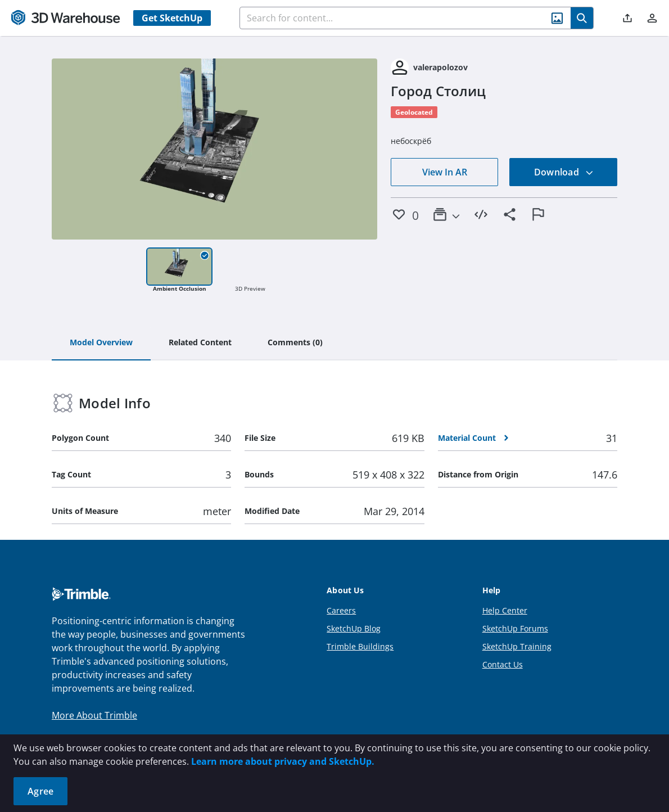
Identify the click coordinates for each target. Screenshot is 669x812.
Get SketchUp (172, 18)
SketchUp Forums (515, 628)
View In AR (445, 172)
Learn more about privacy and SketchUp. (283, 761)
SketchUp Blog (354, 628)
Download (564, 172)
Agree (40, 791)
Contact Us (503, 664)
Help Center (505, 610)
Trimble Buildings (360, 646)
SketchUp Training (517, 646)
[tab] (101, 343)
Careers (341, 610)
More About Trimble (94, 715)
